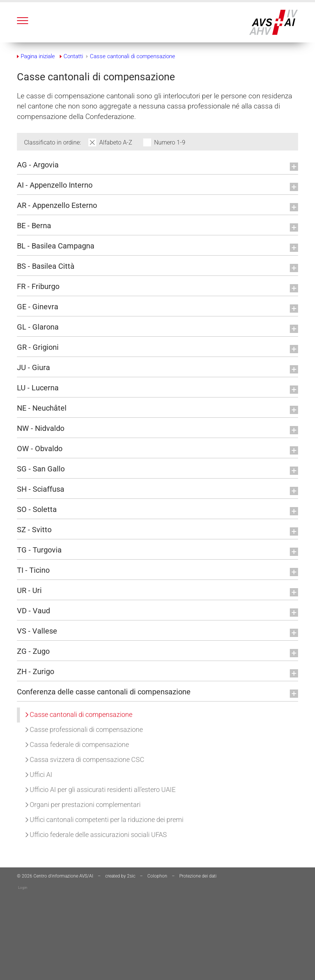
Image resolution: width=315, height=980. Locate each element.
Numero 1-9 (170, 142)
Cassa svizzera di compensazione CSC (85, 759)
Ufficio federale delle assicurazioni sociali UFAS (96, 835)
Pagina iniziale (38, 56)
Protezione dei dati (198, 876)
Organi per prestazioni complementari (83, 805)
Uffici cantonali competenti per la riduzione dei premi (104, 820)
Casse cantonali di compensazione (79, 714)
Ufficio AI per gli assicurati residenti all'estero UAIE (101, 790)
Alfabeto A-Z (117, 142)
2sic (131, 876)
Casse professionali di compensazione (84, 729)
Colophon (157, 876)
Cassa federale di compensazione (77, 744)
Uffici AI (39, 775)
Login (23, 887)
